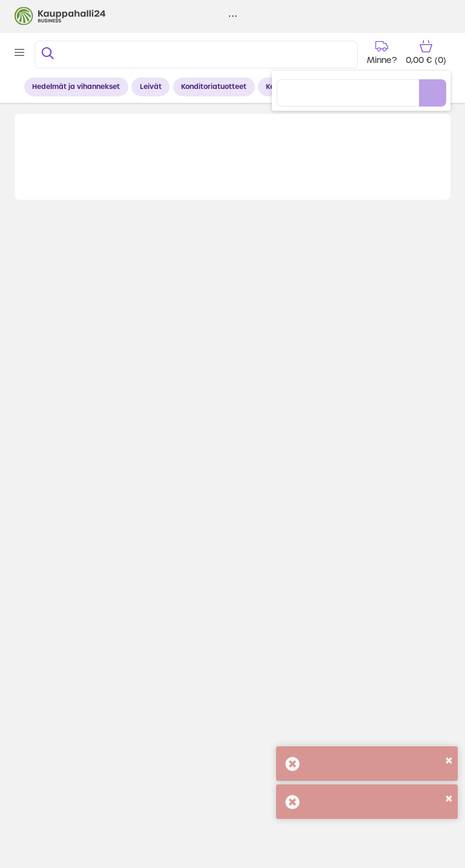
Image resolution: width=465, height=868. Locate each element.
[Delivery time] (381, 52)
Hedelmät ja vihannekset (76, 87)
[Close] (449, 760)
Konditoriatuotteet (214, 87)
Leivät (151, 87)
